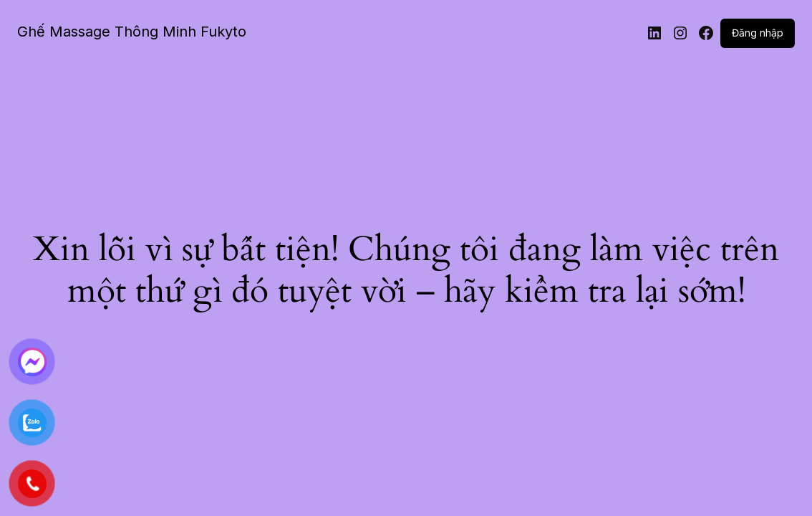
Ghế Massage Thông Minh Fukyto (132, 32)
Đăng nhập (758, 33)
